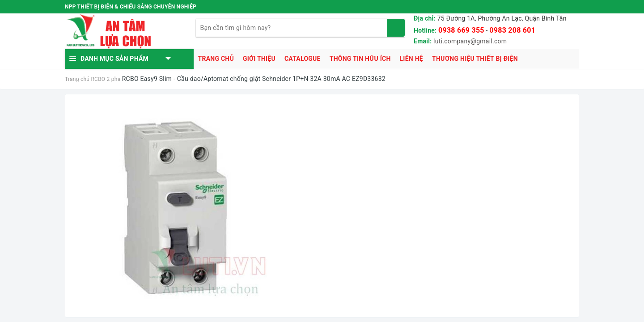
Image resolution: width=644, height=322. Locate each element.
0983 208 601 (512, 30)
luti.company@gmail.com (470, 41)
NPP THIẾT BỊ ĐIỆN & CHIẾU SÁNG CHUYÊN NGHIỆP (131, 7)
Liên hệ (411, 59)
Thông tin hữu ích (360, 59)
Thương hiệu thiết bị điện (475, 59)
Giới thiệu (259, 59)
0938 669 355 (461, 30)
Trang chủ (216, 59)
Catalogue (303, 59)
